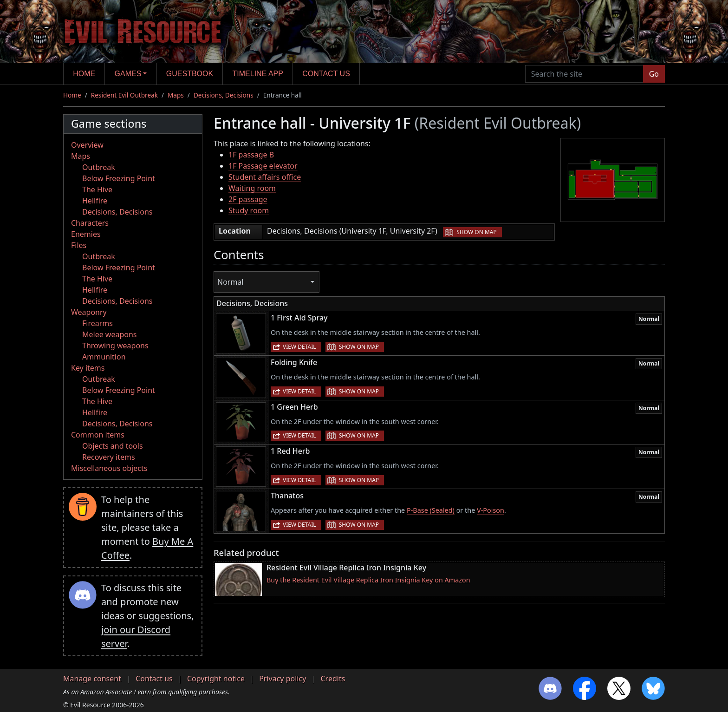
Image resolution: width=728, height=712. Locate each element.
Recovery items (109, 457)
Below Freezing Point (119, 178)
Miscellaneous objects (109, 468)
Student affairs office (265, 177)
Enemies (86, 234)
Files (79, 245)
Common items (98, 435)
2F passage (248, 199)
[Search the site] (584, 74)
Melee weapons (110, 334)
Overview (87, 145)
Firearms (97, 323)
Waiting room (252, 188)
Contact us (326, 74)
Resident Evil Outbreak (124, 95)
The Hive (97, 189)
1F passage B (251, 155)
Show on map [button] (476, 232)
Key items (88, 368)
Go (654, 74)
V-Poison (491, 510)
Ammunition (104, 357)
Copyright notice (216, 679)
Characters (90, 223)
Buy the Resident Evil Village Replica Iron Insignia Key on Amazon (368, 580)
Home (84, 74)
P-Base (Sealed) (431, 510)
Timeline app (258, 74)
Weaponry (89, 312)
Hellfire (95, 201)
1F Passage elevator (263, 166)
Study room (249, 210)
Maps (176, 95)
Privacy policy (283, 679)
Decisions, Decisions (224, 95)
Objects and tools (113, 446)
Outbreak (99, 167)
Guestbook (190, 74)
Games (128, 74)
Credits (333, 679)
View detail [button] (299, 347)
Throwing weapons (115, 346)
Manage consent (92, 679)
